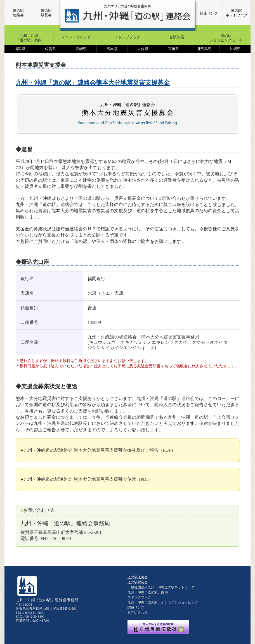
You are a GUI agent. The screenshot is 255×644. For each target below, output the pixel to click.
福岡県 (20, 49)
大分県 (143, 49)
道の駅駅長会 (46, 13)
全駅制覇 (177, 37)
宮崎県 (173, 49)
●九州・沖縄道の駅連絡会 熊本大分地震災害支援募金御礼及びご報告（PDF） (98, 450)
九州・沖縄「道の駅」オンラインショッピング (163, 602)
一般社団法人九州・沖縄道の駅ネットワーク (161, 587)
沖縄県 (235, 49)
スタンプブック (127, 37)
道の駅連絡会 (18, 13)
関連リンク (209, 13)
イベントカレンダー (78, 37)
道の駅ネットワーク (237, 13)
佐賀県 (50, 49)
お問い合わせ (138, 612)
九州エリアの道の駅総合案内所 (127, 6)
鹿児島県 (204, 49)
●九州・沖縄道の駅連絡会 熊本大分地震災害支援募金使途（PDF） (87, 479)
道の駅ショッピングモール (226, 38)
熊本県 (112, 49)
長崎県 (81, 49)
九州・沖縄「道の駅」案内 (29, 38)
